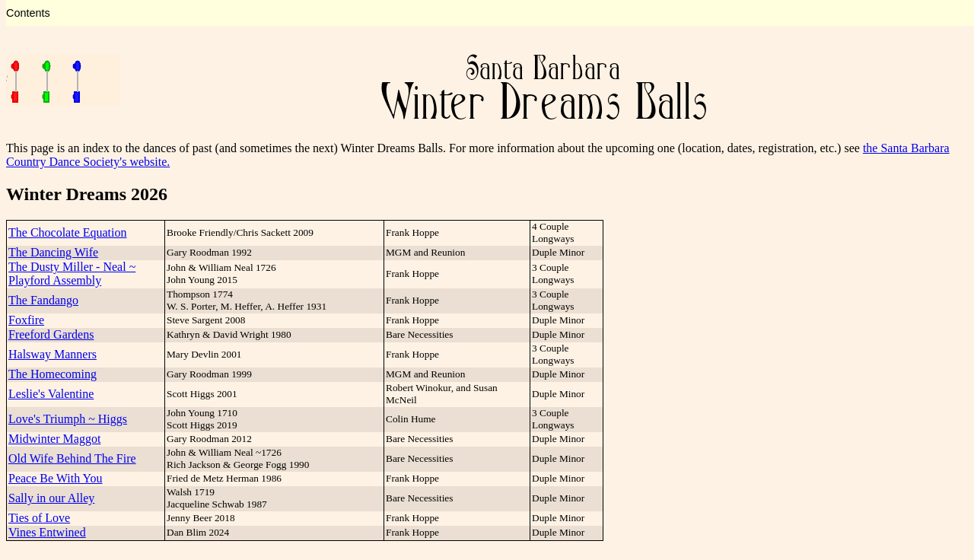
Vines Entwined (47, 532)
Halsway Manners (53, 354)
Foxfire (26, 320)
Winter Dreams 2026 (87, 194)
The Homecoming (53, 374)
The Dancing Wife (53, 252)
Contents (28, 13)
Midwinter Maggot (54, 439)
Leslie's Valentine (51, 394)
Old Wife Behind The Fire (72, 458)
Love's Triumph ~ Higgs (68, 419)
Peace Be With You (56, 478)
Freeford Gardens (51, 334)
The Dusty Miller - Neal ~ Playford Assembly (72, 274)
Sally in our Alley (51, 498)
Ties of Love (39, 518)
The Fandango (43, 300)
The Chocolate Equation (68, 232)
